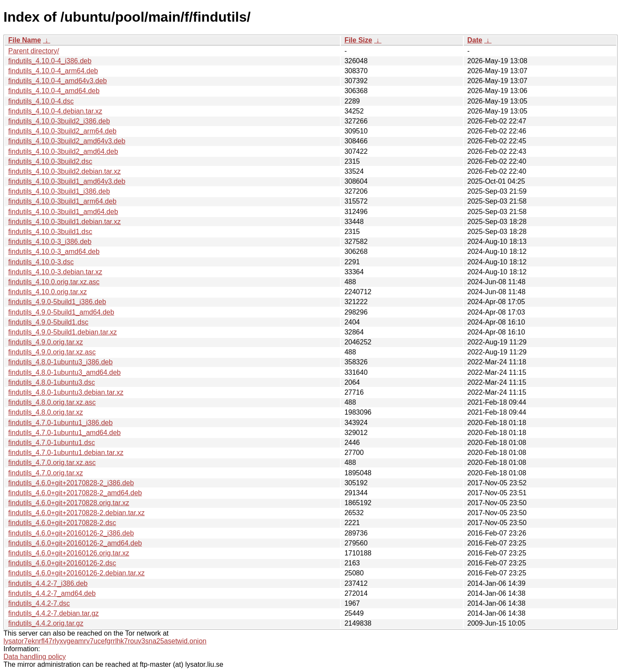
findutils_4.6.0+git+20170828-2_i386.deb (71, 483)
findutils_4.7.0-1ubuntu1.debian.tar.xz (66, 453)
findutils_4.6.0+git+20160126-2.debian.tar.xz (76, 573)
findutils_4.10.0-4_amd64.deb (54, 91)
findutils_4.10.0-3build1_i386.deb (59, 191)
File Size (358, 40)
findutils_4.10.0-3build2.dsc (50, 161)
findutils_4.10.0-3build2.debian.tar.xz (65, 171)
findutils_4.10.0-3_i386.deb (50, 242)
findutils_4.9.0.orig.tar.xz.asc (52, 352)
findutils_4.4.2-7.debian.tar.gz (53, 613)
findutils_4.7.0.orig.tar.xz (46, 473)
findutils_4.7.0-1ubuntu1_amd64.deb (65, 433)
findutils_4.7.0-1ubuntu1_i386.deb (60, 423)
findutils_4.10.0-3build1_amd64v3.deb (67, 181)
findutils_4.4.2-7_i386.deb (48, 583)
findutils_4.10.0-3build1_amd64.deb (63, 212)
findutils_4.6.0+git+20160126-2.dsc (62, 563)
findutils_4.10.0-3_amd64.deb (54, 252)
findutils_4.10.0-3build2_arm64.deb (62, 131)
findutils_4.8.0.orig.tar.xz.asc (52, 402)
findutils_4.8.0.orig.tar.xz (46, 412)
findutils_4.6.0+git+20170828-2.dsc (62, 523)
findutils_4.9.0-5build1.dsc (48, 322)
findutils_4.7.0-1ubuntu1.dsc (52, 443)
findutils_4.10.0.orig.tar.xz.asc (54, 282)
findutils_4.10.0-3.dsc (41, 262)
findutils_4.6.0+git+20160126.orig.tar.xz (69, 553)
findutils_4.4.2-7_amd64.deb (52, 593)
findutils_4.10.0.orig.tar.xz (47, 292)
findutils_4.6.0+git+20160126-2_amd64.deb (75, 543)
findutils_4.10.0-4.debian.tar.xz (55, 111)
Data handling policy (35, 657)
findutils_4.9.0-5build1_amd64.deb (61, 312)
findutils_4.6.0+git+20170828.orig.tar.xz (69, 503)
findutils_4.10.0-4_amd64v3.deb (58, 81)
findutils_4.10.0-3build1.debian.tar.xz (65, 222)
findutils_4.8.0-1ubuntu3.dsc (52, 382)
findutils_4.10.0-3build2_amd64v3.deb (67, 141)
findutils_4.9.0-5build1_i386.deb (57, 302)
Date (475, 40)
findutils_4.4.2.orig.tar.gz (46, 623)
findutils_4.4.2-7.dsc (39, 603)
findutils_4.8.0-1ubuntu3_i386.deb (60, 362)
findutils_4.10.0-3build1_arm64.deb (62, 201)
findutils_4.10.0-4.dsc (41, 101)
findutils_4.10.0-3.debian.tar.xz (55, 272)
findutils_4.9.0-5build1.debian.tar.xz (63, 332)
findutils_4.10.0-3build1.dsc (50, 232)
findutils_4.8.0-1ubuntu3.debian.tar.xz (66, 392)
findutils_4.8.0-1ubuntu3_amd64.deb (65, 372)
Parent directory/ (34, 51)
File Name (25, 40)
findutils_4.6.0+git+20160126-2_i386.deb (71, 533)
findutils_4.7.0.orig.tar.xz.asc (52, 463)
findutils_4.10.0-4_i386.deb (50, 61)
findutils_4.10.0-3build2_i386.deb (59, 121)
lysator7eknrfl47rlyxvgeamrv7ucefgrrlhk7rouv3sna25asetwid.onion (105, 641)
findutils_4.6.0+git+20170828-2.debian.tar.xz (76, 513)
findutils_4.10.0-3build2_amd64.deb (63, 151)
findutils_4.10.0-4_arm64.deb (53, 71)
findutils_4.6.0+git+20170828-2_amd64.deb (75, 493)
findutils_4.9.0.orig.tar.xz (46, 342)
